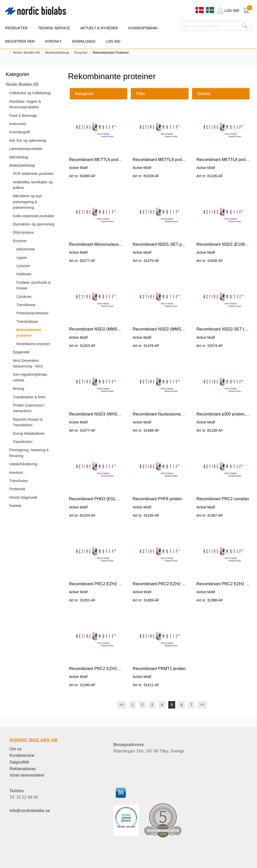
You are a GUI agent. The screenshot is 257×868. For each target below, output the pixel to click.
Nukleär (15, 506)
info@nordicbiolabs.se (30, 811)
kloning (18, 389)
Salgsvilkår (19, 762)
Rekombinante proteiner (29, 333)
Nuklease (24, 274)
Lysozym (23, 266)
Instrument (18, 124)
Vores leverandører (27, 775)
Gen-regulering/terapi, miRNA (30, 377)
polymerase (26, 249)
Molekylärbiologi (57, 53)
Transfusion (19, 481)
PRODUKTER (16, 28)
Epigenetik (21, 352)
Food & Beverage (23, 116)
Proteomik (17, 489)
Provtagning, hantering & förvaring (29, 453)
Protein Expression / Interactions (29, 408)
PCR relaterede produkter (33, 174)
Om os (16, 749)
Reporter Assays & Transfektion (28, 422)
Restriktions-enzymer (33, 344)
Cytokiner (24, 297)
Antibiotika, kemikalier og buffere (33, 185)
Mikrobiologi (19, 157)
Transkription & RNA (29, 397)
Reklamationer (23, 769)
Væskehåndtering (23, 464)
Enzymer (81, 53)
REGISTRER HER (20, 41)
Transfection (23, 442)
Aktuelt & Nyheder (99, 28)
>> (202, 705)
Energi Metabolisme (29, 433)
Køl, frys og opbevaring (28, 140)
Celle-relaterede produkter (34, 216)
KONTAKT (53, 41)
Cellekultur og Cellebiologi (30, 93)
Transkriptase (27, 322)
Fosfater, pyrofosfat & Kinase (33, 285)
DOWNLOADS (84, 41)
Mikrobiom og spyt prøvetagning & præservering (27, 202)
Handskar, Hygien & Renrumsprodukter (25, 104)
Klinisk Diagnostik (23, 497)
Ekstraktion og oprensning (34, 224)
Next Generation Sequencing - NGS (28, 363)
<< (122, 705)
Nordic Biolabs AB (26, 53)
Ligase (22, 258)
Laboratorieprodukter (26, 149)
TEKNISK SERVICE (54, 28)
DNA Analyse (23, 232)
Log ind (113, 41)
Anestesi (16, 473)
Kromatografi (19, 132)
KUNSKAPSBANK (143, 28)
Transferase (26, 305)
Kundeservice (22, 755)
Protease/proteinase (32, 313)
